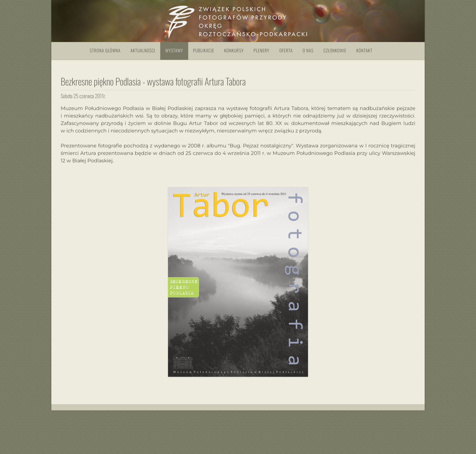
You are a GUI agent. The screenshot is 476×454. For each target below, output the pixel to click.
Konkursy (234, 51)
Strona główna (105, 51)
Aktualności (143, 51)
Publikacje (204, 51)
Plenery (261, 51)
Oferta (286, 51)
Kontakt (365, 51)
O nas (308, 51)
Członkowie (335, 51)
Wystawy (174, 51)
